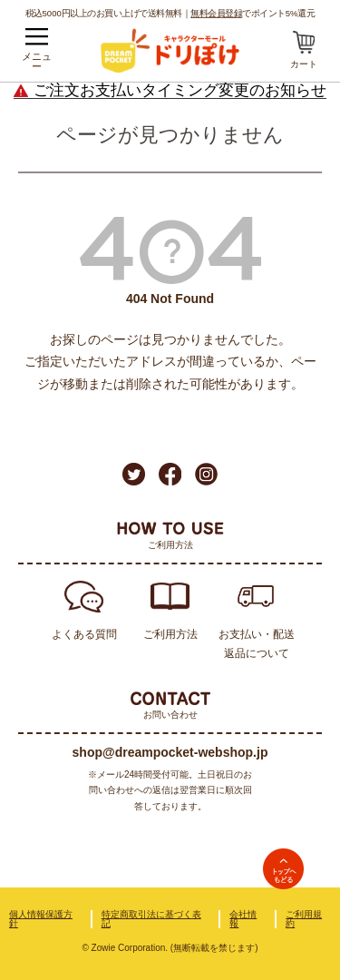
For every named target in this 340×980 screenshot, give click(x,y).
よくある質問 (84, 634)
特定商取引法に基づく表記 (151, 919)
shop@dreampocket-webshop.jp (170, 752)
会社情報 (243, 919)
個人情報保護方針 (41, 919)
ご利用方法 (170, 634)
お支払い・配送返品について (257, 644)
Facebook (170, 474)
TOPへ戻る (283, 869)
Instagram (206, 474)
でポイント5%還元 (253, 13)
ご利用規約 (304, 919)
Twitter (134, 474)
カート (304, 64)
